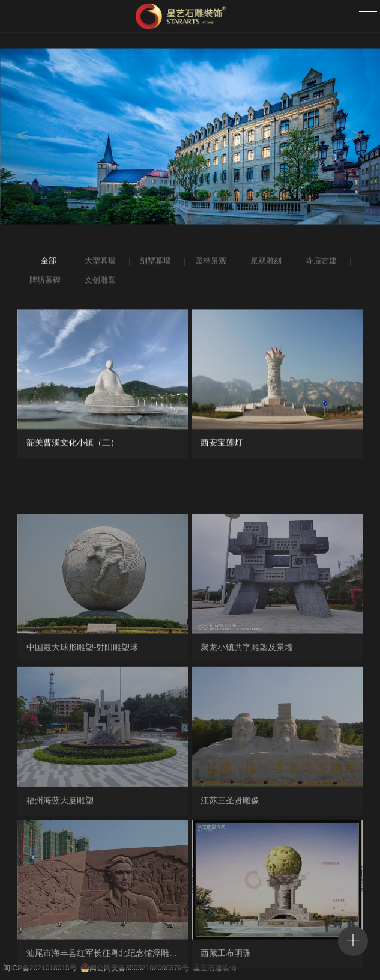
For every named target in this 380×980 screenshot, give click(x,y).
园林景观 (210, 263)
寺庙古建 (320, 263)
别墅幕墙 (154, 263)
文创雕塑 (99, 282)
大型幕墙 (99, 263)
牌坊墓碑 (44, 282)
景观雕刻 (265, 263)
